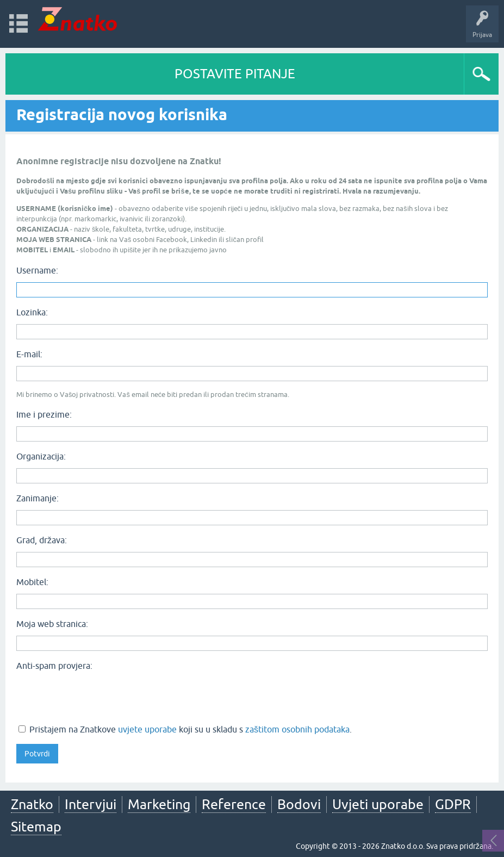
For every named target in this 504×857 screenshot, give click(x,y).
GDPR (453, 804)
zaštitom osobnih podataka (297, 729)
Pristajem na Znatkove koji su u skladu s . (185, 729)
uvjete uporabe (147, 729)
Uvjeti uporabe (378, 804)
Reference (234, 804)
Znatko (32, 804)
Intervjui (91, 804)
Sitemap (36, 827)
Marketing (159, 804)
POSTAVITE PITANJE (235, 74)
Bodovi (299, 804)
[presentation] (99, 696)
